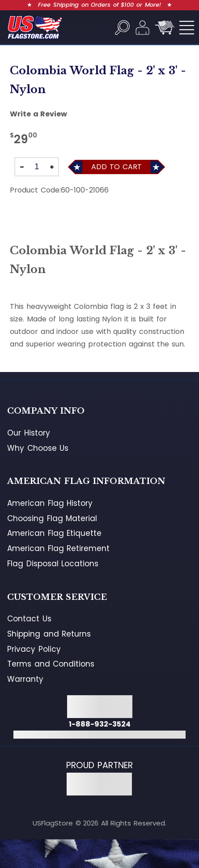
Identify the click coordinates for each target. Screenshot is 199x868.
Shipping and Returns (49, 634)
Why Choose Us (38, 448)
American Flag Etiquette (54, 533)
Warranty (25, 679)
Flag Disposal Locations (53, 564)
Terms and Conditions (51, 664)
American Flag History (50, 503)
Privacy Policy (34, 649)
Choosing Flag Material (52, 518)
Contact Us (29, 619)
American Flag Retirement (58, 548)
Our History (29, 433)
